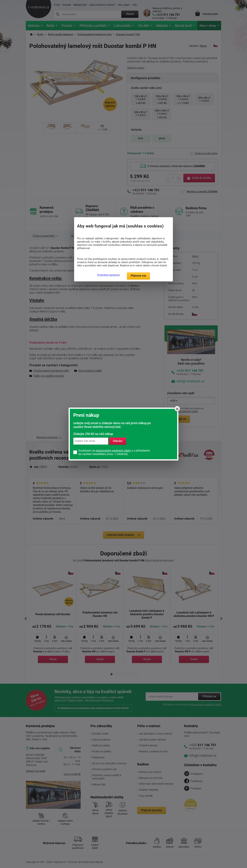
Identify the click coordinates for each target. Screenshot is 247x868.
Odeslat (118, 441)
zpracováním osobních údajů (113, 451)
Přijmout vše (138, 276)
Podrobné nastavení (108, 275)
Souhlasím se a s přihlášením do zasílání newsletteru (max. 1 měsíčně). (114, 452)
